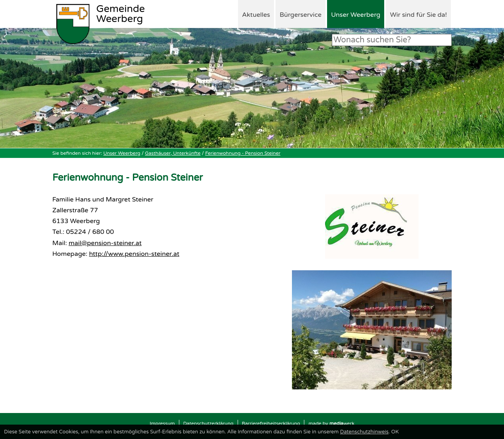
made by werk (331, 423)
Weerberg (121, 14)
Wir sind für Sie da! (418, 15)
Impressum (162, 423)
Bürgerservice (301, 15)
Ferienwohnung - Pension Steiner (243, 153)
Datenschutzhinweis (364, 432)
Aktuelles (256, 15)
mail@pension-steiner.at (105, 243)
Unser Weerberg (356, 15)
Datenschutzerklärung (208, 423)
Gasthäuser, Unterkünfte (173, 153)
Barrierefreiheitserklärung (271, 423)
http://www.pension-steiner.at (134, 254)
